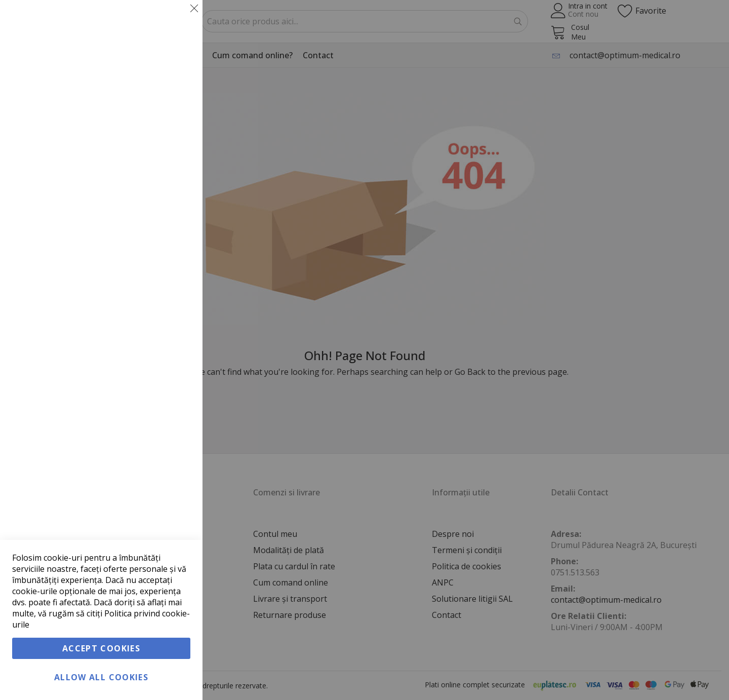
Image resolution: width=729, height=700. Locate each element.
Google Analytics (175, 280)
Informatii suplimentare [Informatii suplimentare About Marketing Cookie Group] (152, 237)
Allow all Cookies (101, 677)
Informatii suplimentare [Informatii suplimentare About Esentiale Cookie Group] (152, 92)
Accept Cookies (101, 648)
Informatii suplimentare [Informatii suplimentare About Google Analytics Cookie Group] (152, 342)
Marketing (175, 135)
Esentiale (175, 20)
